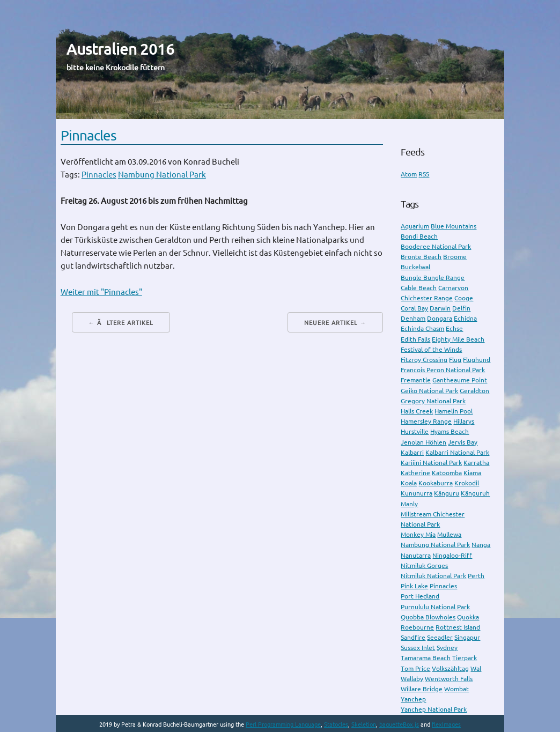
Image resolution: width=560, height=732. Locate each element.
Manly (409, 504)
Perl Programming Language (283, 724)
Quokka (468, 617)
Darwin (440, 308)
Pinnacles (89, 135)
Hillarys (464, 421)
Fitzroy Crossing (424, 360)
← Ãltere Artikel (121, 323)
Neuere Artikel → (335, 323)
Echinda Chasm (422, 328)
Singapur (467, 637)
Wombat (456, 689)
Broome (455, 257)
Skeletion (364, 724)
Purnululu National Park (435, 607)
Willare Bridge (422, 689)
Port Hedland (420, 596)
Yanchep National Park (434, 709)
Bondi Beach (419, 236)
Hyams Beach (450, 431)
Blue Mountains (454, 226)
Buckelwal (415, 267)
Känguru (447, 493)
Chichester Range (427, 298)
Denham (413, 318)
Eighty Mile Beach (458, 339)
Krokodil (467, 483)
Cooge (464, 298)
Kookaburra (436, 483)
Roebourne (417, 627)
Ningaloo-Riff (452, 555)
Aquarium (415, 226)
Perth (476, 576)
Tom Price (415, 668)
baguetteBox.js (399, 724)
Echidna (465, 318)
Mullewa (449, 534)
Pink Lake (414, 586)
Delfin (461, 308)
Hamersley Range (426, 421)
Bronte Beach (421, 257)
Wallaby (412, 679)
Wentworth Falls (449, 679)
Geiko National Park (429, 391)
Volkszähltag (450, 668)
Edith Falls (415, 339)
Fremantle (416, 380)
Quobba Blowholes (428, 617)
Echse (454, 328)
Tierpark (465, 658)
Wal (476, 668)
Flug (455, 360)
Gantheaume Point (460, 380)
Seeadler (440, 637)
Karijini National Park (431, 463)
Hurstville (415, 431)
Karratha (476, 463)
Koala (409, 483)
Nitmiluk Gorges (424, 565)
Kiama (472, 473)
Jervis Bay (463, 442)
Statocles (336, 724)
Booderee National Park (436, 246)
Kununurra (417, 493)
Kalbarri (412, 452)
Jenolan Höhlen (423, 442)
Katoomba (447, 473)
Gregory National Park (433, 401)
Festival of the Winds (431, 349)
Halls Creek (417, 411)
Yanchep (413, 699)
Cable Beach (419, 288)
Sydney (447, 648)
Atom (409, 174)
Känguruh (475, 493)
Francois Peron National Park (443, 370)
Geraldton (474, 391)
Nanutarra (416, 555)
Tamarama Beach (426, 658)
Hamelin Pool (454, 411)
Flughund (477, 360)
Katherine (415, 473)
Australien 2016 (120, 49)
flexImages (446, 724)
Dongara (440, 318)
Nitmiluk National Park (433, 576)
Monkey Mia (418, 534)
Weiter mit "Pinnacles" (101, 292)
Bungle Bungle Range (433, 278)
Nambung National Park (162, 175)
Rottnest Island (458, 627)
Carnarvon (453, 288)
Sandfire (413, 637)
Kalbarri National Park (457, 452)
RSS (424, 174)
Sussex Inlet (418, 648)
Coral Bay (414, 308)
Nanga (481, 545)
